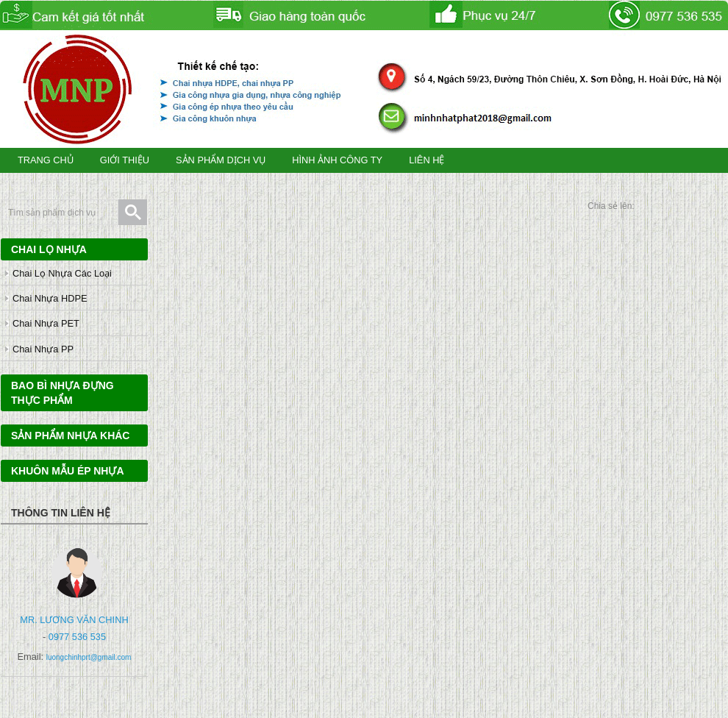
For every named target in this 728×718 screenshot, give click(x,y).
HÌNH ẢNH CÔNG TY (337, 160)
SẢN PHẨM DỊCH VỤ (221, 160)
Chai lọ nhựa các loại (62, 273)
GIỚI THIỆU (125, 160)
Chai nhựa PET (46, 323)
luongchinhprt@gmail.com (89, 657)
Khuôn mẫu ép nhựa (68, 471)
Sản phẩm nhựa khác (70, 436)
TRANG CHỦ (46, 160)
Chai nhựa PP (43, 349)
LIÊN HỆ (427, 160)
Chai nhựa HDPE (50, 298)
